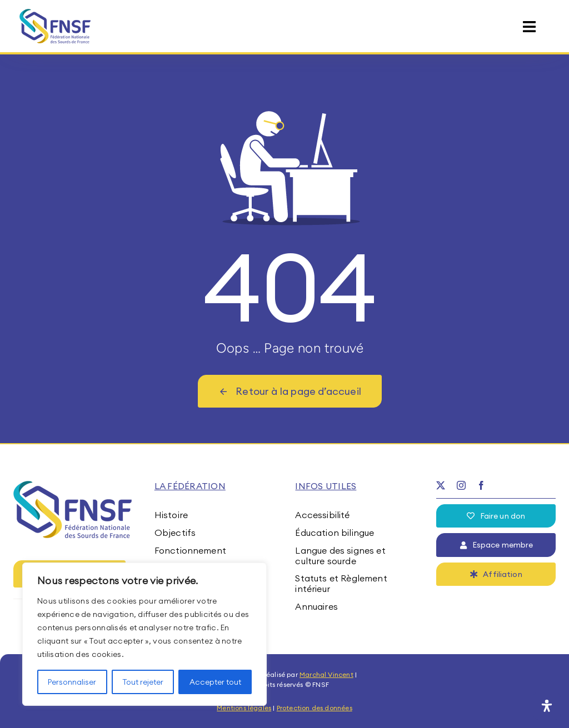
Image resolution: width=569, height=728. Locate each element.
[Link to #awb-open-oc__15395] (529, 27)
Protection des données (315, 708)
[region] (144, 634)
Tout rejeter (143, 682)
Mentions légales (244, 708)
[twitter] (441, 485)
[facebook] (481, 485)
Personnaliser (72, 682)
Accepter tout (215, 682)
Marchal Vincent (326, 674)
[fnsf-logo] (55, 13)
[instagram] (461, 485)
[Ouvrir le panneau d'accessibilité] (547, 706)
